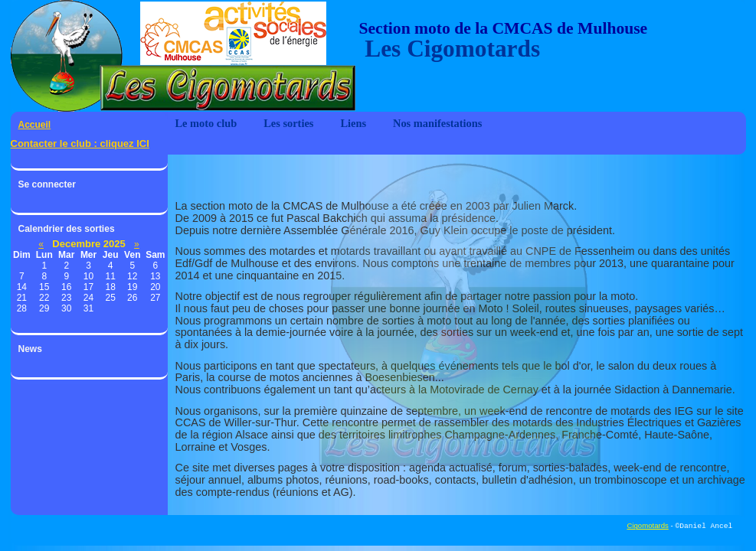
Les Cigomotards (450, 49)
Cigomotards (647, 526)
